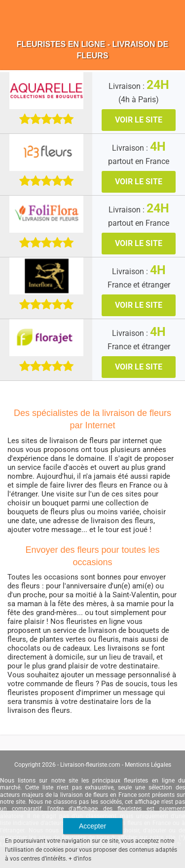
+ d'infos (80, 859)
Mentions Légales (148, 765)
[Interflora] (46, 275)
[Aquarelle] (46, 90)
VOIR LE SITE (139, 120)
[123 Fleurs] (46, 152)
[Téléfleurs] (46, 214)
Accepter (92, 826)
